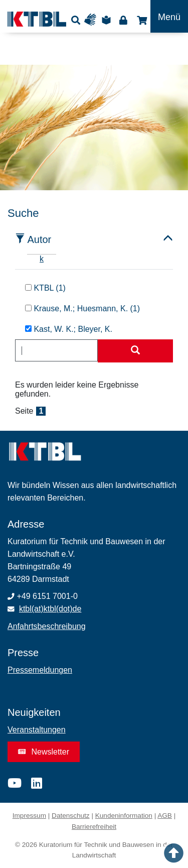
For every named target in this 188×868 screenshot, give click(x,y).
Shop (141, 20)
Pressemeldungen (40, 670)
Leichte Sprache (108, 20)
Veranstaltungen (37, 730)
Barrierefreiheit (94, 827)
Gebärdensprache (92, 20)
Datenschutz (71, 816)
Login (123, 20)
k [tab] (42, 259)
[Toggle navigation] (169, 16)
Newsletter (44, 752)
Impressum (29, 816)
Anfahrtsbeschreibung (47, 626)
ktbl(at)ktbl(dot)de (50, 609)
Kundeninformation (124, 816)
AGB (165, 816)
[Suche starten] (135, 351)
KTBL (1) (45, 288)
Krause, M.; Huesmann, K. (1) (82, 308)
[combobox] (56, 350)
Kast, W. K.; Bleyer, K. (69, 329)
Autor (39, 239)
